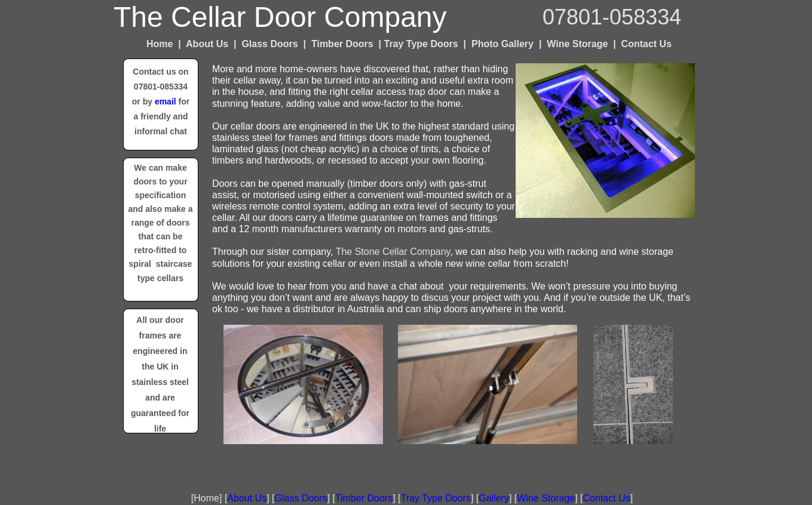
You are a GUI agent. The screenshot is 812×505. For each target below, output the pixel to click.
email (166, 101)
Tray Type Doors (436, 498)
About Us (247, 498)
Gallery (494, 498)
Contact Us (607, 498)
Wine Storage (546, 498)
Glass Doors (301, 498)
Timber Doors (364, 498)
